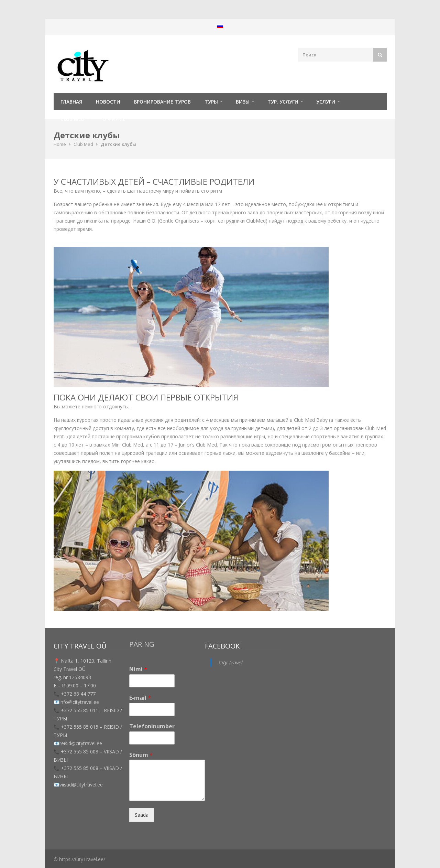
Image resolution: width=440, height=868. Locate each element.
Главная (71, 102)
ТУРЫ (211, 102)
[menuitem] (220, 26)
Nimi (138, 669)
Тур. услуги (283, 102)
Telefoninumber (152, 726)
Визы (243, 102)
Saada (142, 815)
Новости (108, 102)
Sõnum (141, 755)
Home (60, 144)
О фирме (114, 119)
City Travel (230, 662)
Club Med (73, 119)
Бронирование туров (162, 102)
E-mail (140, 698)
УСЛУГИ (326, 102)
